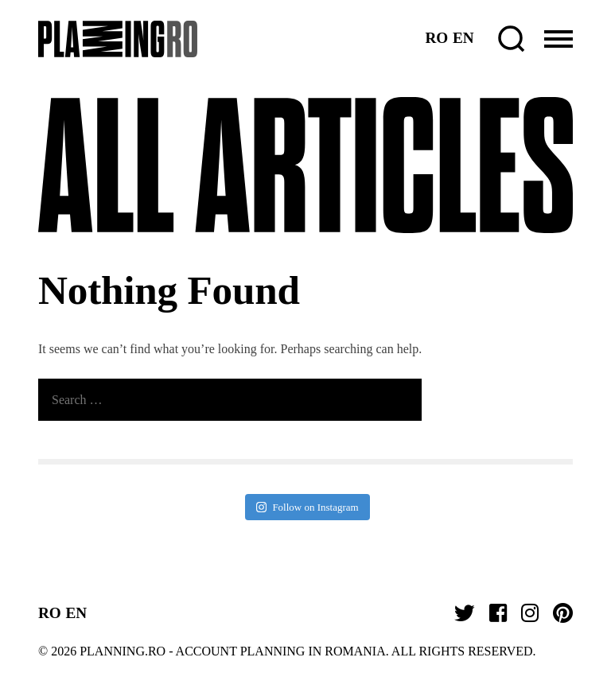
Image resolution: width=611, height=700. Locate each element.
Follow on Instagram (307, 507)
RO (436, 38)
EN (463, 38)
